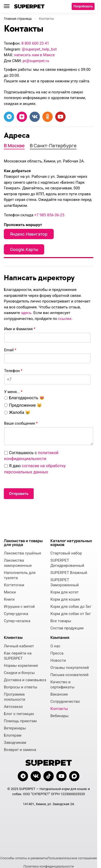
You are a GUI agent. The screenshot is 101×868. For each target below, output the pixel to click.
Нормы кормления (21, 666)
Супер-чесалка (17, 621)
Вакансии (59, 694)
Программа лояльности (15, 697)
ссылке (65, 319)
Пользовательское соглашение (72, 858)
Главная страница (18, 19)
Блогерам (13, 735)
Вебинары (59, 716)
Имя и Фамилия (20, 329)
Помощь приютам (20, 721)
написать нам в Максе (34, 55)
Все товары (61, 621)
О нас (55, 646)
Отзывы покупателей (70, 668)
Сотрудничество (65, 701)
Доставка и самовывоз (25, 680)
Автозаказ (13, 707)
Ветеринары (15, 728)
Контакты (59, 709)
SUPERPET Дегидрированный (67, 563)
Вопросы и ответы (21, 687)
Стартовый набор (66, 553)
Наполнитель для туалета (20, 575)
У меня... (13, 392)
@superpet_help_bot (39, 49)
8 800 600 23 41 (35, 43)
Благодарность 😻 (27, 398)
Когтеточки (14, 585)
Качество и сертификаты (62, 685)
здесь (26, 313)
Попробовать (83, 6)
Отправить (19, 494)
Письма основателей (69, 675)
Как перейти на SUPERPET (18, 656)
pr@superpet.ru (36, 61)
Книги (9, 599)
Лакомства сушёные (22, 553)
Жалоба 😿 (20, 412)
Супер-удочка (16, 614)
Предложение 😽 (25, 405)
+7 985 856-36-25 (49, 215)
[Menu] (9, 6)
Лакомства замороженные (18, 563)
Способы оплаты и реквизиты (24, 858)
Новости (58, 660)
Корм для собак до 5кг (71, 607)
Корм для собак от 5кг (71, 614)
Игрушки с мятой (19, 607)
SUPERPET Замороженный (65, 582)
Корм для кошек (65, 599)
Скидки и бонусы (19, 673)
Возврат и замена (20, 750)
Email (10, 350)
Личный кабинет (19, 646)
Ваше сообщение (21, 423)
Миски (10, 592)
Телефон (13, 371)
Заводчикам (15, 743)
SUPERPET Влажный (69, 573)
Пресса (57, 653)
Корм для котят (65, 592)
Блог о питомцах (19, 714)
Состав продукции (67, 628)
